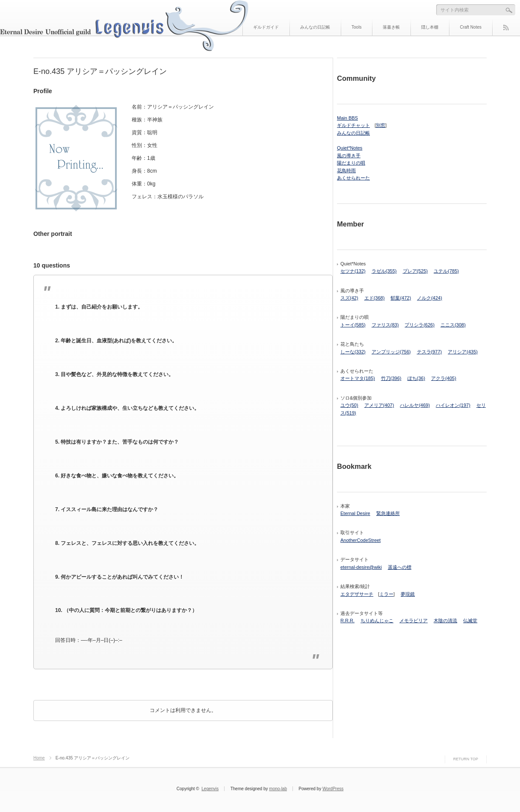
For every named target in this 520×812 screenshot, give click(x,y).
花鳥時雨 (346, 171)
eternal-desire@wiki (361, 567)
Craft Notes (471, 27)
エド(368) (375, 298)
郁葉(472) (401, 298)
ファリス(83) (385, 325)
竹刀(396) (391, 378)
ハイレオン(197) (453, 405)
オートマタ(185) (358, 378)
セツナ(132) (353, 271)
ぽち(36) (417, 378)
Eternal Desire (355, 513)
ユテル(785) (446, 271)
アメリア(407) (379, 405)
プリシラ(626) (420, 325)
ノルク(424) (430, 298)
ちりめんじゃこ (377, 621)
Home (39, 758)
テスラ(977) (430, 352)
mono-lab (278, 789)
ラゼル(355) (384, 271)
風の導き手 (349, 156)
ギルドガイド (266, 27)
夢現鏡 (408, 594)
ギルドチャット (353, 125)
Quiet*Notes (350, 148)
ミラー (386, 594)
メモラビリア (414, 621)
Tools (356, 27)
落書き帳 (391, 27)
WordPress (333, 789)
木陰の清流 (445, 621)
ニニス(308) (453, 325)
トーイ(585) (353, 325)
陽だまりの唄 (351, 163)
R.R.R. (347, 621)
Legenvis (210, 789)
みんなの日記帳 (315, 27)
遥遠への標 (400, 567)
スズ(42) (349, 298)
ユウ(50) (349, 405)
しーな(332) (353, 352)
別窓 (381, 125)
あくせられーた (353, 178)
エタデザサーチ (357, 594)
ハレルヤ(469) (415, 405)
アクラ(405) (444, 378)
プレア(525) (415, 271)
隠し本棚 (430, 27)
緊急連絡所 (388, 513)
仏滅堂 (470, 621)
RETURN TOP (466, 759)
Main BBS (347, 118)
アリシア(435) (463, 352)
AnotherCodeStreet (360, 540)
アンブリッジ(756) (391, 352)
